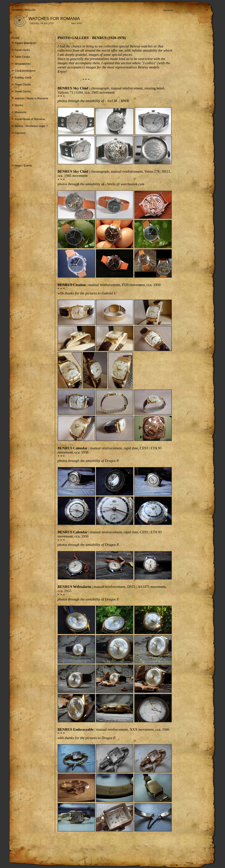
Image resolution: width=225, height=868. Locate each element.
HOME (16, 38)
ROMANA (17, 10)
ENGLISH (30, 10)
